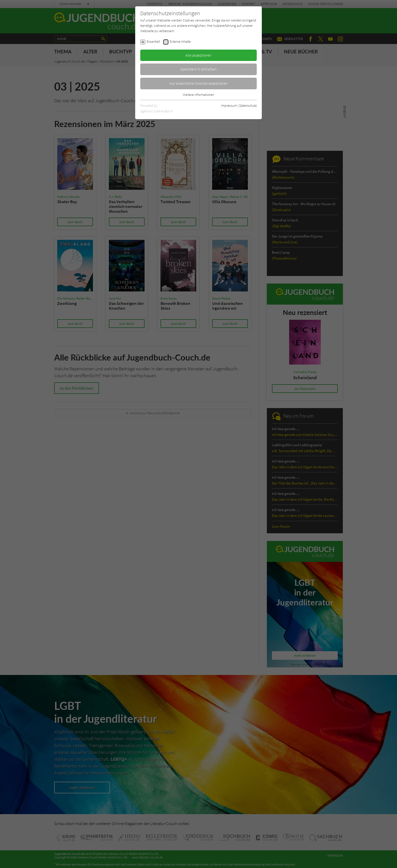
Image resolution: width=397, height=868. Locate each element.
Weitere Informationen (198, 95)
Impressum (229, 105)
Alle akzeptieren (198, 55)
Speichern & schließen (198, 69)
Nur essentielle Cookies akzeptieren (199, 83)
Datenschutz (248, 105)
